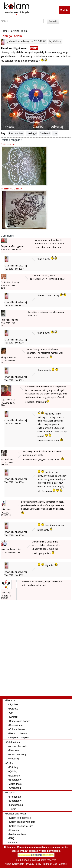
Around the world (18, 746)
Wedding (14, 759)
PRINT (34, 48)
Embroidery (15, 780)
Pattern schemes (18, 734)
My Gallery (55, 41)
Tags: (4, 133)
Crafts (9, 763)
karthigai (32, 133)
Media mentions (18, 834)
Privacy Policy (34, 864)
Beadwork (15, 776)
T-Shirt (13, 809)
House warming (18, 755)
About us (14, 843)
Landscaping (16, 805)
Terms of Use (50, 864)
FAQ (12, 838)
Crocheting (15, 788)
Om (11, 713)
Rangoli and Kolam (16, 814)
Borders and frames (20, 721)
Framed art (15, 797)
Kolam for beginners (20, 818)
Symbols (14, 704)
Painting (14, 767)
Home (4, 31)
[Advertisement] (39, 650)
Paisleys (14, 709)
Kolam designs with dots (22, 822)
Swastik (13, 717)
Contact (63, 864)
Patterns (11, 700)
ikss (55, 133)
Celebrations (13, 742)
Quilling (13, 771)
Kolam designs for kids (21, 826)
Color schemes (17, 729)
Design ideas (16, 725)
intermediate (16, 133)
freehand (45, 133)
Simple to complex (19, 738)
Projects (11, 793)
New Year (14, 750)
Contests (14, 830)
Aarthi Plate (15, 784)
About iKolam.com (14, 864)
